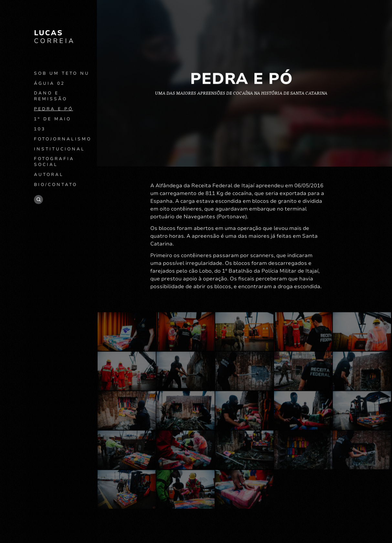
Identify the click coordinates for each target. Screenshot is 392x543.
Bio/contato (56, 185)
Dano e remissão (51, 96)
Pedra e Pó (53, 109)
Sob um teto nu (62, 73)
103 (40, 129)
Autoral (49, 175)
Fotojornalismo (63, 139)
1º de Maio (53, 119)
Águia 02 (49, 83)
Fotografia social (54, 162)
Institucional (59, 149)
